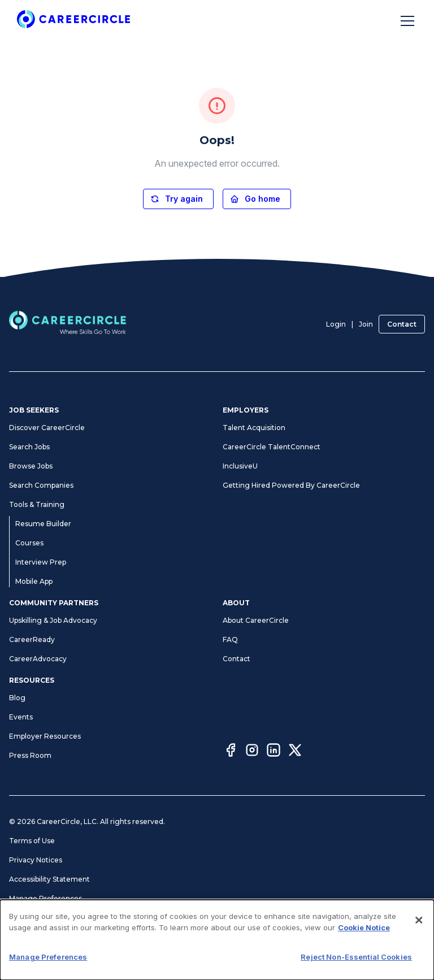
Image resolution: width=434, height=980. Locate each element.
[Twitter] (295, 752)
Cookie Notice (364, 927)
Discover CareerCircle (47, 428)
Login (336, 324)
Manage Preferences (45, 898)
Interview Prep (41, 562)
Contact (402, 324)
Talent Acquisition (254, 428)
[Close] (419, 920)
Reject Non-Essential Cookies (356, 957)
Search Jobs (29, 447)
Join (366, 324)
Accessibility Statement (49, 879)
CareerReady (32, 639)
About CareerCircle (256, 620)
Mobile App (34, 581)
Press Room (30, 755)
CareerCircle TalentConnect (272, 447)
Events (21, 717)
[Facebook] (231, 752)
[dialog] (217, 940)
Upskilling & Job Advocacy (53, 620)
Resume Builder (43, 524)
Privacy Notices (36, 860)
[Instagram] (252, 752)
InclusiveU (240, 466)
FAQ (230, 639)
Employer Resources (45, 736)
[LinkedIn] (274, 752)
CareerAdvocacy (38, 659)
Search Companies (41, 485)
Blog (17, 698)
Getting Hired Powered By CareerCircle (291, 485)
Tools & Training (37, 504)
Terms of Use (32, 841)
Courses (29, 543)
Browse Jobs (31, 466)
